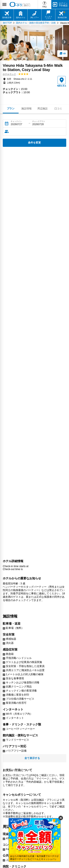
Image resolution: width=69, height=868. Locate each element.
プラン (11, 108)
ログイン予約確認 (63, 4)
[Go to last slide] (4, 43)
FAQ (45, 7)
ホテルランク (9, 74)
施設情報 (26, 108)
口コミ (58, 108)
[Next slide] (65, 43)
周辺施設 (43, 108)
